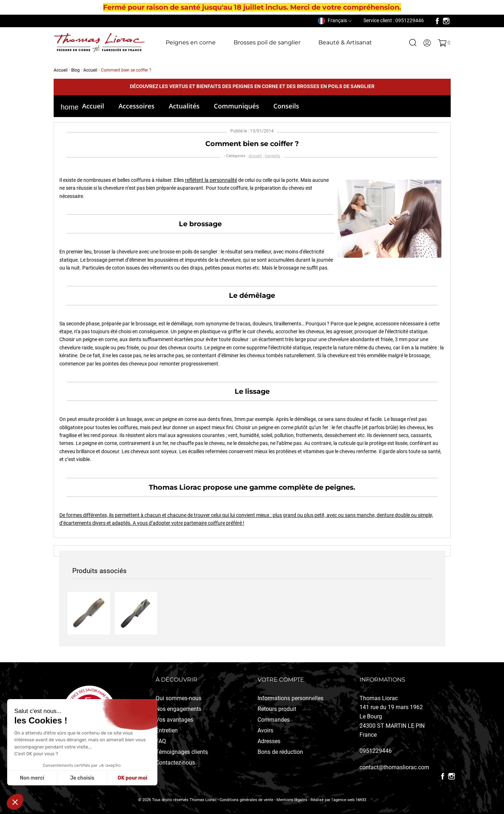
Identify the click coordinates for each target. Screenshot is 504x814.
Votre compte (281, 680)
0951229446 (376, 751)
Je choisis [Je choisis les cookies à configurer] (82, 778)
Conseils (286, 106)
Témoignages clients (182, 752)
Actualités (184, 106)
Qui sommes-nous (178, 698)
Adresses (269, 741)
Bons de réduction (280, 752)
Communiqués (236, 106)
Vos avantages (174, 720)
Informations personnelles (290, 698)
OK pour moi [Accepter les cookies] (133, 778)
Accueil (93, 106)
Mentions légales (292, 800)
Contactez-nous (175, 763)
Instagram (446, 21)
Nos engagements (178, 709)
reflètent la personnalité (211, 180)
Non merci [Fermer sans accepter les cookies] (32, 778)
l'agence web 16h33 (349, 800)
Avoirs (265, 730)
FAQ (161, 741)
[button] (15, 802)
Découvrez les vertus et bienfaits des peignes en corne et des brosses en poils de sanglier (252, 86)
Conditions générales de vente (246, 800)
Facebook (437, 21)
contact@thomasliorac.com (394, 767)
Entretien (167, 730)
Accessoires (136, 106)
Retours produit (277, 709)
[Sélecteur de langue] (335, 20)
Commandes (274, 720)
